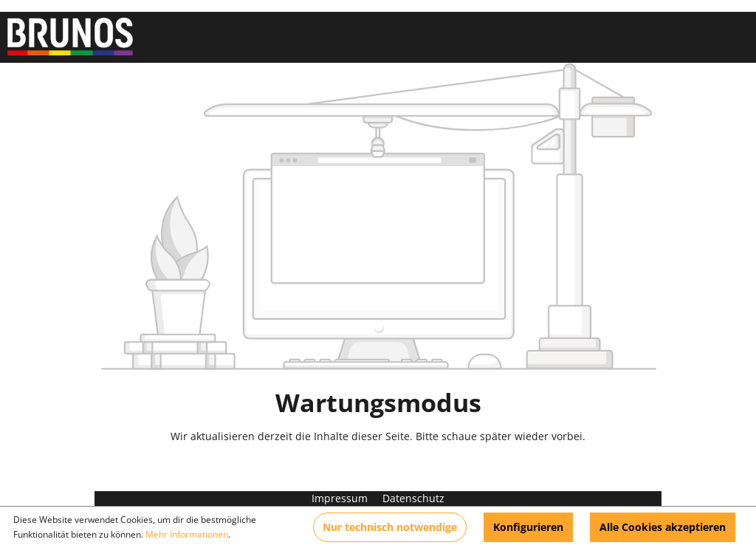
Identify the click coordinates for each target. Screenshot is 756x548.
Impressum (341, 498)
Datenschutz (413, 498)
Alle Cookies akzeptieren (663, 527)
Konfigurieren (528, 527)
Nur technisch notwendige (390, 527)
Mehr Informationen (187, 534)
